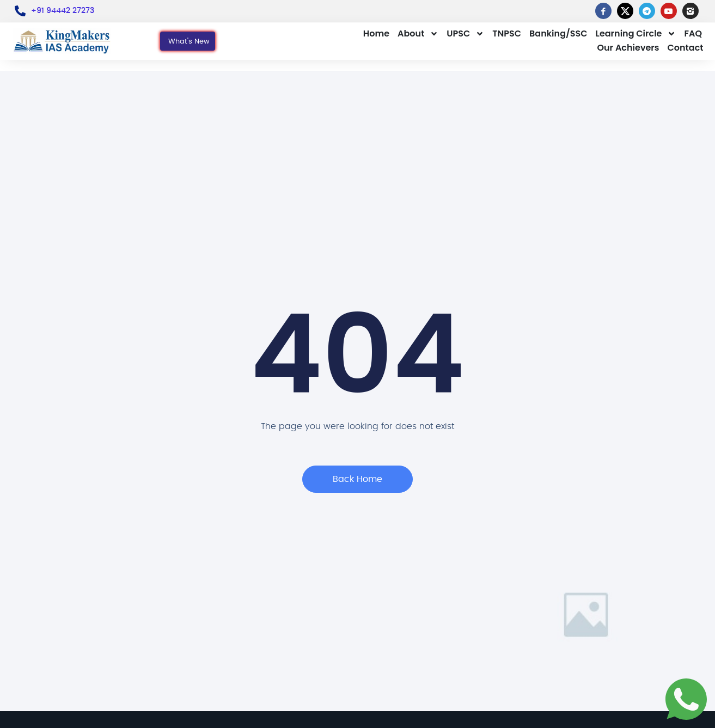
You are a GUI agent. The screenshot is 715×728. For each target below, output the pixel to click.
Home (376, 33)
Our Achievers (628, 48)
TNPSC (507, 33)
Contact (686, 48)
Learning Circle (636, 34)
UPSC (465, 34)
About (418, 34)
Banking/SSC (558, 33)
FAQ (693, 33)
